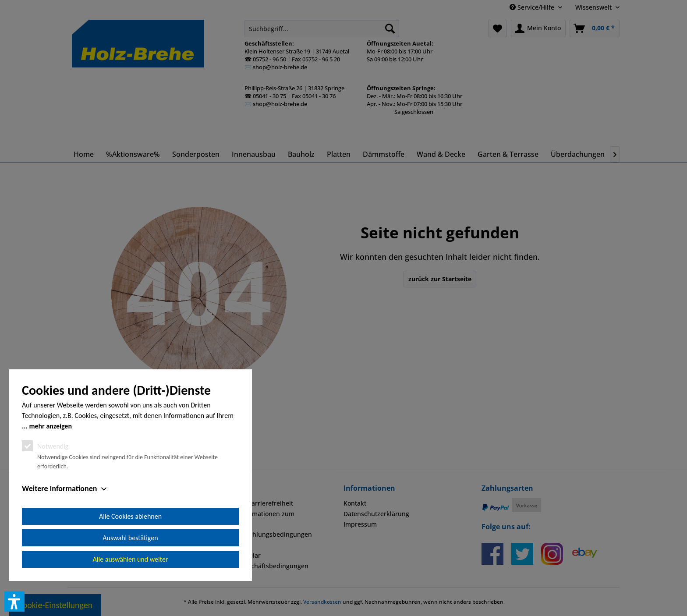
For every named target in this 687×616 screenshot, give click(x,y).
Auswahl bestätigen (130, 538)
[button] (14, 602)
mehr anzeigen (50, 426)
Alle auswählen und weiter (131, 559)
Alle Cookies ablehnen (130, 516)
